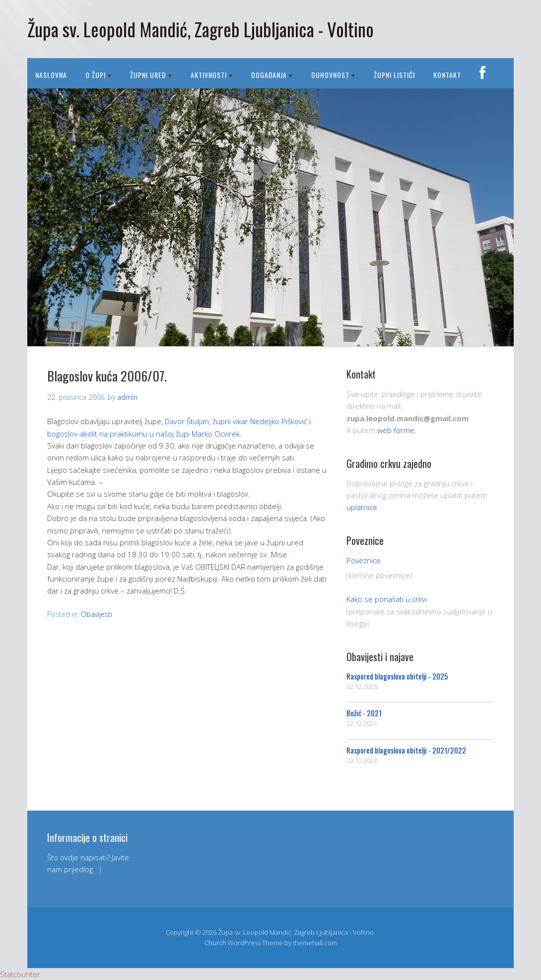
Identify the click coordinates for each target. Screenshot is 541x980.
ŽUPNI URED (148, 75)
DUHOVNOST (330, 75)
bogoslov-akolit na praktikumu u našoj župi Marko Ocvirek (143, 434)
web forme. (397, 430)
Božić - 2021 (364, 713)
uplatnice (362, 507)
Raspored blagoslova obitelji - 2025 (397, 676)
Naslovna (51, 75)
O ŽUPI (96, 75)
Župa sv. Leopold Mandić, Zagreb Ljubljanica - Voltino (201, 29)
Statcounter (20, 974)
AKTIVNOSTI (209, 75)
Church (215, 943)
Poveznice (364, 560)
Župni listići (394, 75)
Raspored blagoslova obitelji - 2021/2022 (406, 750)
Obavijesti (97, 614)
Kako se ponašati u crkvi (387, 599)
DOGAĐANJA (269, 75)
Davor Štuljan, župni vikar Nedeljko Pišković (236, 421)
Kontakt (447, 75)
